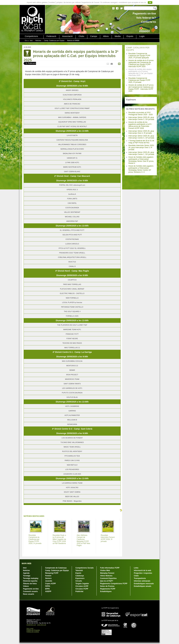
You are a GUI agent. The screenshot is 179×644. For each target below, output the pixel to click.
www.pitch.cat (41, 625)
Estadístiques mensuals (144, 584)
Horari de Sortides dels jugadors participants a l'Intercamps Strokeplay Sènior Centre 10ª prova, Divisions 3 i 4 (141, 169)
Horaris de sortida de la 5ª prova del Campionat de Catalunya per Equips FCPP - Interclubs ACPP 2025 (141, 88)
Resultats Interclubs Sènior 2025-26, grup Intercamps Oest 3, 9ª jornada (141, 147)
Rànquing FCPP (52, 573)
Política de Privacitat (33, 630)
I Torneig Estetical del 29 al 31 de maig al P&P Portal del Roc (141, 142)
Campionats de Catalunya (56, 568)
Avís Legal (30, 628)
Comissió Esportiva (108, 578)
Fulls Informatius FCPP (110, 568)
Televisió (79, 570)
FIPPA (48, 586)
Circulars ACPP (82, 586)
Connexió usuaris (30, 591)
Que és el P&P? (107, 581)
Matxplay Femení (107, 573)
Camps (94, 36)
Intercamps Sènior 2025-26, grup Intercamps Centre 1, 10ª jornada (141, 153)
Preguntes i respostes (143, 573)
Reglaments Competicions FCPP (114, 584)
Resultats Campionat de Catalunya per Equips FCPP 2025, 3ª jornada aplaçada (139, 56)
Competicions (31, 36)
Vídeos (26, 586)
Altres (106, 36)
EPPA (48, 589)
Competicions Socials (84, 568)
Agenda (26, 573)
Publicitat (79, 591)
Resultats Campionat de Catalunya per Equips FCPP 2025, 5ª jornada (139, 80)
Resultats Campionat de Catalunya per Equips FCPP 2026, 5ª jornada (35, 539)
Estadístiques (106, 591)
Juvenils (49, 581)
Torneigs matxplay (31, 578)
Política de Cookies (33, 632)
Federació (51, 36)
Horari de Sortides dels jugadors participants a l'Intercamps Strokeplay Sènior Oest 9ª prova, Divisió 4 (141, 160)
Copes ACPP (51, 584)
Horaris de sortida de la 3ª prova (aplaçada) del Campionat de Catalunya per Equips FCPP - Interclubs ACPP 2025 (141, 63)
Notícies (38, 40)
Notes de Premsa (107, 586)
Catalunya (80, 576)
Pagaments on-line (31, 589)
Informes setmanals (142, 581)
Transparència (140, 578)
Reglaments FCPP (108, 589)
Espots (130, 36)
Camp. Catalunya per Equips (54, 40)
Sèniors (48, 578)
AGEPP (48, 591)
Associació (67, 36)
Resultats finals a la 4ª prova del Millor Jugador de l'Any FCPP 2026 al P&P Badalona (59, 539)
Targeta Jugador (82, 584)
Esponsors (80, 578)
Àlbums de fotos (30, 584)
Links (136, 568)
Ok (150, 2)
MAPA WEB (26, 563)
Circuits (79, 581)
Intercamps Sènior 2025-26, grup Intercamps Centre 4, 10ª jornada (141, 137)
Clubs (81, 36)
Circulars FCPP (82, 589)
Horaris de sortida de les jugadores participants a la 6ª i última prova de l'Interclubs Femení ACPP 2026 (140, 125)
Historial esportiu (30, 581)
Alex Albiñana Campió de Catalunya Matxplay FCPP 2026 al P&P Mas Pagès (83, 540)
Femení (48, 576)
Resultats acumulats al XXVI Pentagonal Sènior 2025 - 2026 (141, 114)
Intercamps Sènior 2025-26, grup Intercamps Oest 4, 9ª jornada (141, 132)
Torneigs (27, 576)
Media (118, 36)
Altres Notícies (106, 576)
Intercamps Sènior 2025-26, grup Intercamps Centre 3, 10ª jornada (141, 118)
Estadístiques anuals (142, 586)
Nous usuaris (29, 594)
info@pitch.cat (31, 625)
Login (142, 36)
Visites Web (105, 570)
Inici (31, 40)
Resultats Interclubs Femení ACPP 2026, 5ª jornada (108, 538)
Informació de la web (142, 570)
